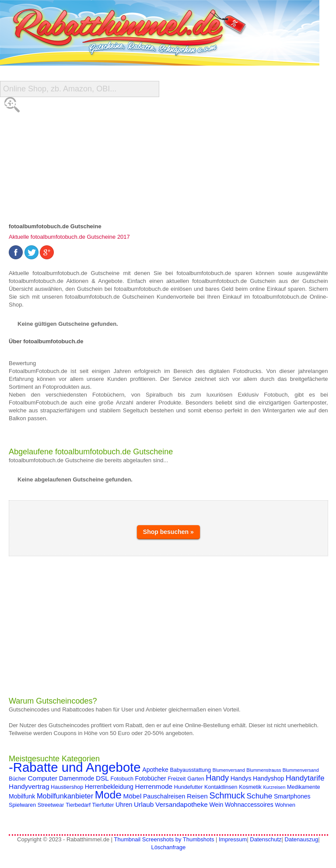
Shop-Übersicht (36, 140)
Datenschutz (266, 839)
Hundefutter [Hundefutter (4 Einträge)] (189, 787)
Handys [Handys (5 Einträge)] (241, 778)
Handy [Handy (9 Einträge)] (217, 778)
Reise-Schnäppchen (43, 157)
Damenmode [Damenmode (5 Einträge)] (77, 778)
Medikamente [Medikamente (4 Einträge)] (303, 787)
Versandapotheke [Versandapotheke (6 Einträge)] (182, 804)
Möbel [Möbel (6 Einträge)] (132, 796)
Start (16, 105)
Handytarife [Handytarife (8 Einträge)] (305, 778)
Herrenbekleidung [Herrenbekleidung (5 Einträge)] (109, 787)
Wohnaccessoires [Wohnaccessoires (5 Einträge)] (249, 805)
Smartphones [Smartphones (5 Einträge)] (292, 796)
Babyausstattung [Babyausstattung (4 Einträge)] (190, 770)
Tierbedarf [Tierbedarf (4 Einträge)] (78, 805)
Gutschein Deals (38, 175)
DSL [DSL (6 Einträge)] (102, 778)
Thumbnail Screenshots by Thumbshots (164, 839)
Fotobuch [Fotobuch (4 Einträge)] (122, 779)
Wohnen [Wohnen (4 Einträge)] (285, 805)
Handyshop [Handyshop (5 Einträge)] (268, 778)
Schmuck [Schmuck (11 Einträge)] (227, 795)
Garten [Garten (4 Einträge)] (196, 779)
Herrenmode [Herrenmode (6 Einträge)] (154, 786)
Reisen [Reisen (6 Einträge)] (197, 796)
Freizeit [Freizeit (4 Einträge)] (177, 779)
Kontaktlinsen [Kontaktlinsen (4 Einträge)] (221, 787)
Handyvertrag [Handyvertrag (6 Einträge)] (29, 786)
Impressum (233, 839)
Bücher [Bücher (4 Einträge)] (17, 779)
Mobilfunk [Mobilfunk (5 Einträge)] (22, 796)
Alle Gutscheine (37, 122)
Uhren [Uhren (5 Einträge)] (124, 805)
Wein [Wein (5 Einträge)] (217, 805)
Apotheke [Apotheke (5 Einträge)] (155, 770)
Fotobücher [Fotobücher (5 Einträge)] (151, 778)
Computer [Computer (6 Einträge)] (42, 778)
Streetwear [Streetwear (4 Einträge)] (51, 805)
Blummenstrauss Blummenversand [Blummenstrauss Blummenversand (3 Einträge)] (282, 770)
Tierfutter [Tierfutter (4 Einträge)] (103, 805)
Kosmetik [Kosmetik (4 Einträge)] (250, 787)
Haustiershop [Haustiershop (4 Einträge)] (67, 787)
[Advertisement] (168, 626)
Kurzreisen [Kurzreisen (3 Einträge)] (274, 787)
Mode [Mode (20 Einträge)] (108, 795)
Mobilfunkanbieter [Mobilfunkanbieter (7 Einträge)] (65, 796)
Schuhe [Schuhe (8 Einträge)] (260, 796)
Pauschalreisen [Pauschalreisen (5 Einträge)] (164, 796)
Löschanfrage (168, 847)
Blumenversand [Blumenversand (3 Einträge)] (229, 770)
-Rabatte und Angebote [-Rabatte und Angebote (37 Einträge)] (75, 767)
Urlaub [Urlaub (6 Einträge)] (144, 804)
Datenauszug (302, 839)
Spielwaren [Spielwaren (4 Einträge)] (22, 805)
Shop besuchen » (168, 532)
